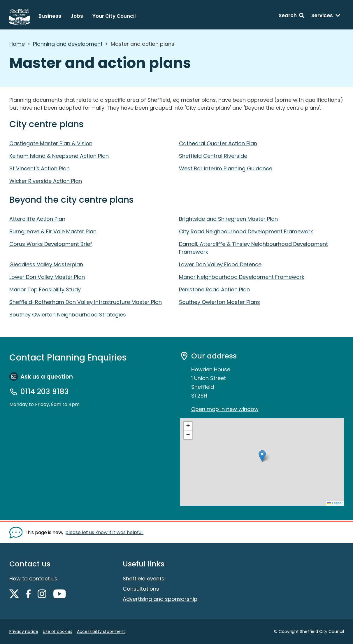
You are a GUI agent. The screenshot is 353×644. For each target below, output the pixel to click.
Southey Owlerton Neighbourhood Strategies (68, 315)
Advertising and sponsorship (160, 599)
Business (50, 16)
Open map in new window (225, 409)
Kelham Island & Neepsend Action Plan (59, 156)
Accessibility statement (101, 631)
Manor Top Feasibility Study (45, 289)
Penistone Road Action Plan (214, 289)
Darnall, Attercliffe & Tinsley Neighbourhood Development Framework (253, 248)
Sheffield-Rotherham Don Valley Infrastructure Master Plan (86, 302)
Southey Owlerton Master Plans (219, 302)
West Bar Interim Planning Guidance (226, 168)
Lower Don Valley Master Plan (47, 277)
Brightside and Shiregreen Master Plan (228, 219)
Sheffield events (144, 579)
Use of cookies (58, 631)
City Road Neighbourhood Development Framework (246, 231)
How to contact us (33, 579)
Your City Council (114, 16)
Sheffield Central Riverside (213, 156)
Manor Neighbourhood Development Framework (242, 277)
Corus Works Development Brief (51, 244)
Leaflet (335, 503)
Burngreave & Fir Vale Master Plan (53, 231)
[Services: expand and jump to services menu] (326, 16)
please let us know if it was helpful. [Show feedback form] (104, 532)
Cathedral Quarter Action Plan (218, 143)
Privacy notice (24, 631)
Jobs (77, 16)
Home (17, 44)
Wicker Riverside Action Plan (46, 181)
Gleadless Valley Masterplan (46, 264)
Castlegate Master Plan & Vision (51, 143)
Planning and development (68, 44)
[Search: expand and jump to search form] (291, 16)
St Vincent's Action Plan (39, 168)
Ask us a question (47, 377)
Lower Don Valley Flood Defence (220, 264)
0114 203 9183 (45, 392)
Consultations (141, 589)
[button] (262, 456)
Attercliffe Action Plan (37, 219)
